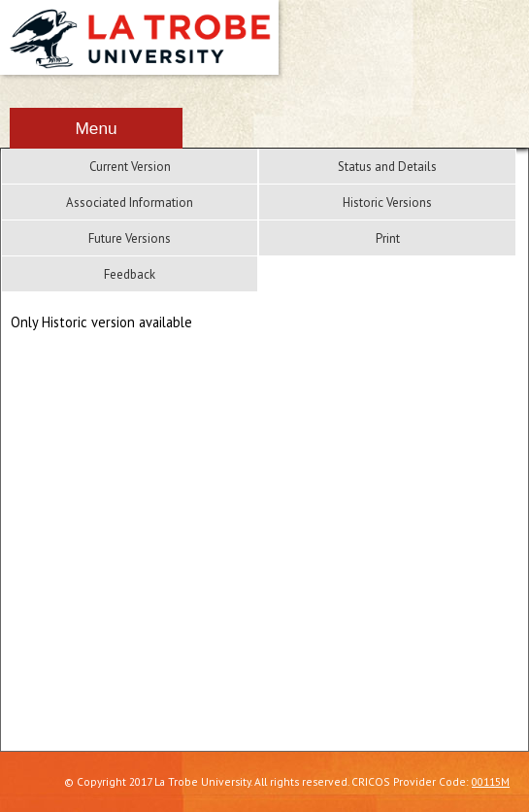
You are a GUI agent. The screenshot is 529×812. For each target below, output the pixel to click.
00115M (491, 781)
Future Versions (130, 238)
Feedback (130, 274)
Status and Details (387, 167)
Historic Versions (387, 203)
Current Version (130, 167)
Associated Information (130, 203)
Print (388, 238)
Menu (96, 128)
